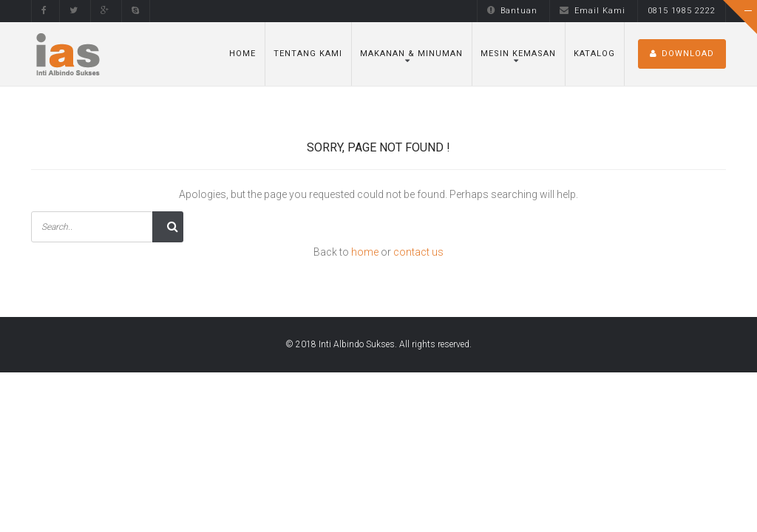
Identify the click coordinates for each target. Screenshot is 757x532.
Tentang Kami (308, 54)
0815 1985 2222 (682, 11)
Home (242, 54)
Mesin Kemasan (518, 54)
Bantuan (512, 11)
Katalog (594, 54)
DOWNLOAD (682, 54)
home (365, 252)
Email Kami (593, 11)
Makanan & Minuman (411, 54)
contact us (418, 252)
